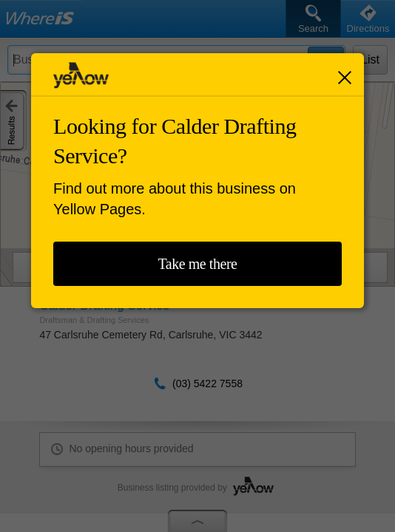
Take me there (197, 264)
